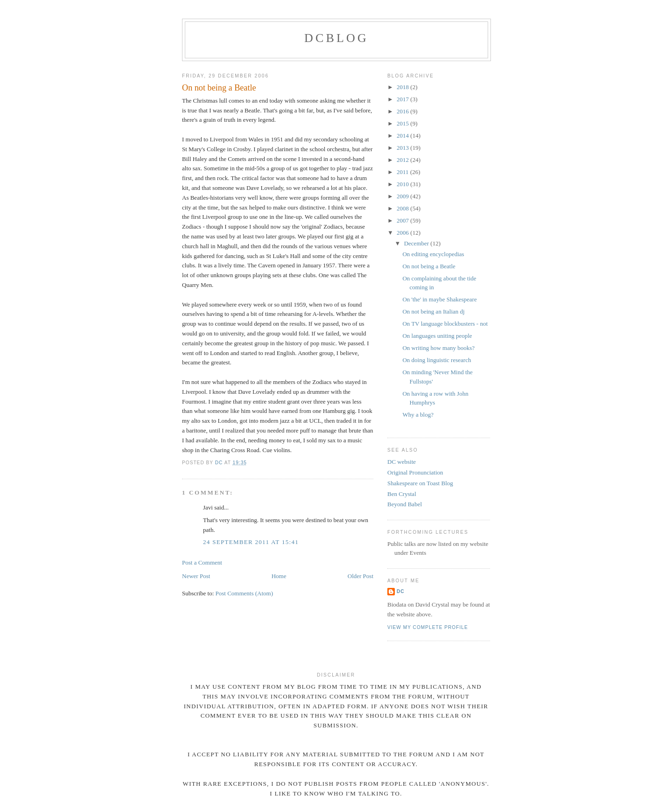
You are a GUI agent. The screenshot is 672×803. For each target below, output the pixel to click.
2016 (403, 111)
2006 (403, 233)
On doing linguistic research (437, 360)
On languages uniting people (437, 336)
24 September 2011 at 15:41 (251, 542)
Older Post (360, 576)
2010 (403, 184)
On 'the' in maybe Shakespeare (439, 299)
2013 (403, 148)
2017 (403, 99)
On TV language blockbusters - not (445, 324)
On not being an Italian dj (433, 311)
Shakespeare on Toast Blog (420, 483)
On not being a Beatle (429, 266)
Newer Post (196, 576)
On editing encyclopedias (433, 254)
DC (401, 591)
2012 (403, 160)
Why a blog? (418, 415)
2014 (403, 136)
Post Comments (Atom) (245, 593)
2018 (403, 87)
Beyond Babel (405, 504)
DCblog (336, 38)
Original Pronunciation (415, 472)
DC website (402, 462)
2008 (403, 208)
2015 (403, 123)
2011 (403, 172)
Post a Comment (202, 562)
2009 (403, 196)
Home (279, 576)
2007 (403, 220)
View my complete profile (428, 627)
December (417, 243)
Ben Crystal (402, 494)
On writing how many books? (438, 348)
